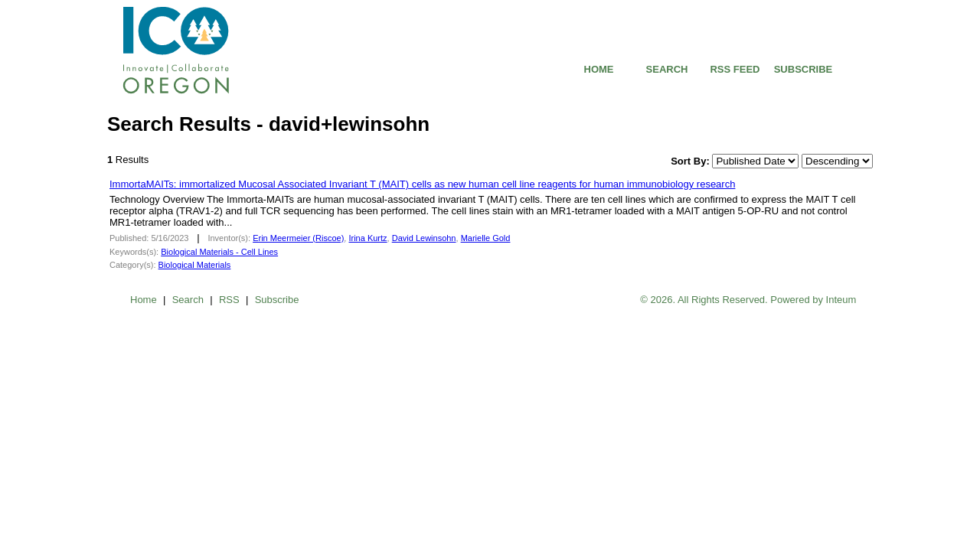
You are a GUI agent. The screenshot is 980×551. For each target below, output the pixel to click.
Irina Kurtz (367, 238)
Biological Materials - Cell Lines (219, 252)
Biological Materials (195, 265)
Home (144, 300)
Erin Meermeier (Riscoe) (298, 238)
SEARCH (667, 69)
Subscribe (277, 300)
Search (188, 300)
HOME (599, 69)
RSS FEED (735, 69)
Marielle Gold (486, 238)
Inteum (841, 300)
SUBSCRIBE (804, 69)
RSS (229, 300)
